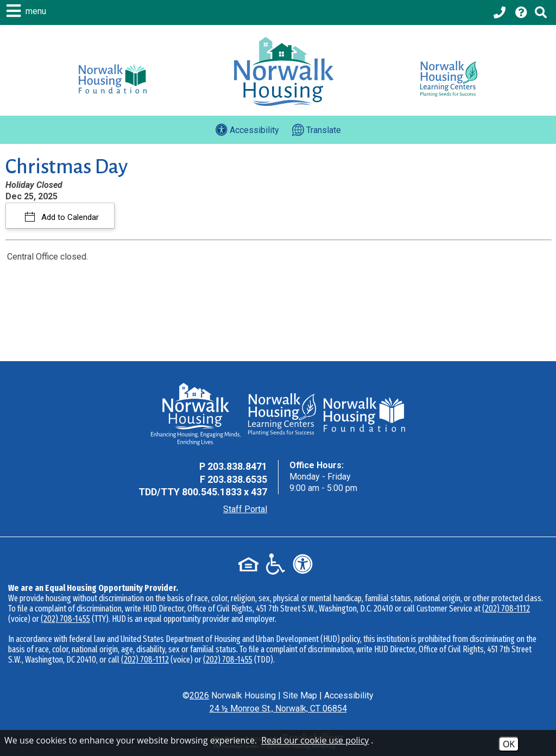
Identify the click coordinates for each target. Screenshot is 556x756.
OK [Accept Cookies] (509, 744)
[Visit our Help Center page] (521, 12)
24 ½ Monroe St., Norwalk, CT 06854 (278, 708)
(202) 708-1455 (65, 619)
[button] (28, 11)
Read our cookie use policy (315, 740)
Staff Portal (245, 509)
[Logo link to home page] (284, 71)
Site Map (300, 695)
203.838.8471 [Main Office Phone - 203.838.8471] (237, 466)
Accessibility (349, 695)
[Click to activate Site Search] (541, 12)
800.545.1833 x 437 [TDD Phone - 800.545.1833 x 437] (225, 492)
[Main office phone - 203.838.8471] (501, 12)
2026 (199, 695)
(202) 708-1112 (506, 609)
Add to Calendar (69, 217)
